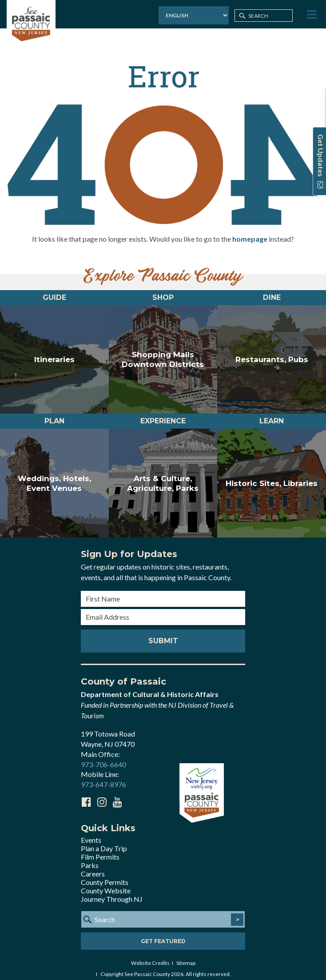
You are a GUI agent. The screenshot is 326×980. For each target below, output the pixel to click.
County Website (106, 884)
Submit (163, 634)
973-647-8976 (103, 778)
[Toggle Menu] (311, 15)
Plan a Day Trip (104, 842)
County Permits (105, 875)
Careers (93, 867)
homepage (250, 232)
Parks (90, 858)
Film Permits (100, 850)
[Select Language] (194, 15)
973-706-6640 (103, 758)
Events (91, 833)
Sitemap (186, 956)
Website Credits (150, 956)
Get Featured (163, 934)
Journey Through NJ (112, 892)
